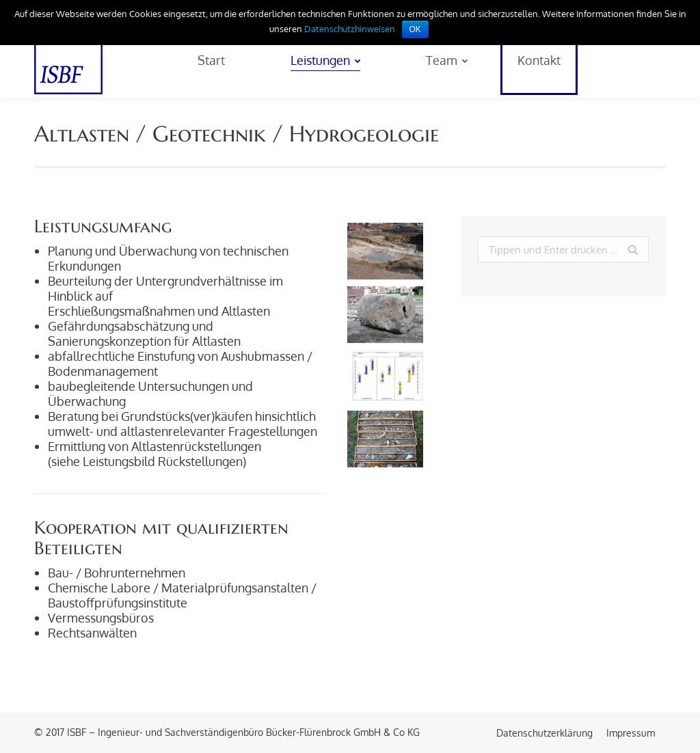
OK (415, 29)
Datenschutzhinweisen (350, 29)
